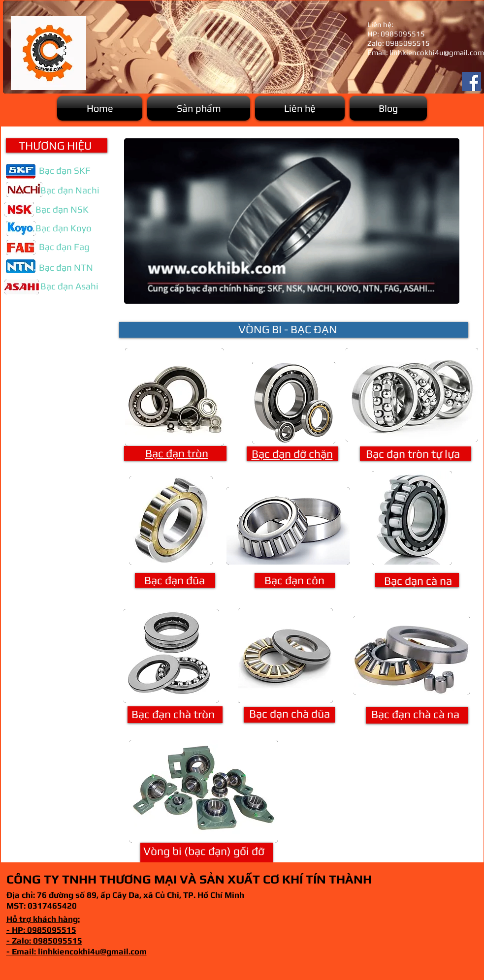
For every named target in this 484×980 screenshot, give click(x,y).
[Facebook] (471, 81)
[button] (199, 108)
